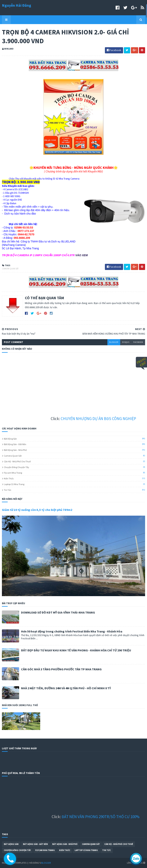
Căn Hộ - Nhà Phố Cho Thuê (17, 461)
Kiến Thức (9, 478)
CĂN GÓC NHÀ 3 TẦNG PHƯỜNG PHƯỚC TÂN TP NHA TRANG (61, 669)
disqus (126, 342)
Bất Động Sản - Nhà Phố (15, 450)
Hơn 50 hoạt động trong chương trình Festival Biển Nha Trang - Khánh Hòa (72, 631)
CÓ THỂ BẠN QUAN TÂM (45, 298)
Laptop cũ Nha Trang (14, 484)
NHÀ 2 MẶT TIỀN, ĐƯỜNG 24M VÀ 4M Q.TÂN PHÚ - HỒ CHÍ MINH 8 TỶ (66, 688)
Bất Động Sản (10, 439)
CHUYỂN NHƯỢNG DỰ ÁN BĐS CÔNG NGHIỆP (109, 419)
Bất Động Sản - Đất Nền (15, 444)
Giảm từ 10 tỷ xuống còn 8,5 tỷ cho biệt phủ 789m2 (37, 510)
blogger (114, 342)
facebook (138, 342)
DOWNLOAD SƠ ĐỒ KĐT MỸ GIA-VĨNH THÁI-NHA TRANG (58, 612)
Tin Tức (8, 490)
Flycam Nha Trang (13, 473)
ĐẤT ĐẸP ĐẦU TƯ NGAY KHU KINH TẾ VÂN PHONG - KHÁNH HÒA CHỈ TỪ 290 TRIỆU (76, 650)
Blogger (46, 863)
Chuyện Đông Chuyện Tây (16, 467)
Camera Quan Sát (10, 269)
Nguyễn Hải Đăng (17, 5)
